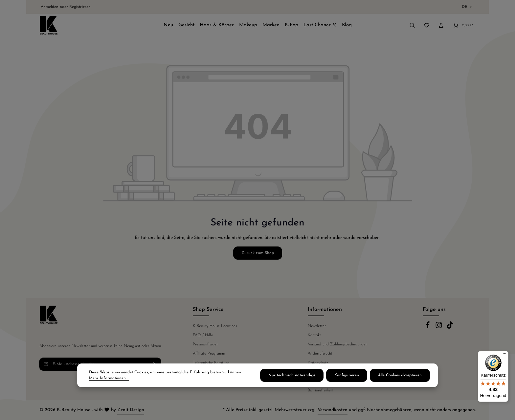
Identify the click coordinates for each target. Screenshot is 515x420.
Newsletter (317, 326)
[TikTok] (450, 328)
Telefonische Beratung (211, 363)
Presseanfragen (206, 344)
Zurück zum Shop (258, 253)
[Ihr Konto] (441, 25)
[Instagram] (439, 328)
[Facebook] (428, 328)
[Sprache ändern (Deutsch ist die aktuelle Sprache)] (466, 7)
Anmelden (50, 7)
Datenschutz (318, 363)
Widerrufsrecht (320, 354)
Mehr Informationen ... (109, 378)
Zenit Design (131, 410)
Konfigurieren (347, 375)
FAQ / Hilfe (203, 335)
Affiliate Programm (209, 354)
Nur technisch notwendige (292, 375)
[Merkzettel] (427, 25)
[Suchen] (412, 25)
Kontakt (314, 335)
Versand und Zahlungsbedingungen (338, 344)
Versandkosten (333, 410)
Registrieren (80, 7)
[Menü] (504, 355)
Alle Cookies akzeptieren (400, 375)
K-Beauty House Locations (215, 326)
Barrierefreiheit (320, 390)
